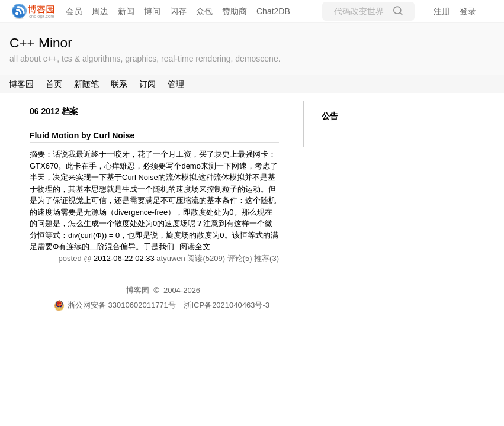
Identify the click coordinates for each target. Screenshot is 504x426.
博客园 (21, 84)
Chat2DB (273, 11)
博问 (152, 11)
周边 (100, 11)
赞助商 (235, 11)
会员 (74, 11)
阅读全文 (195, 246)
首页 (54, 84)
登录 (468, 11)
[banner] (30, 11)
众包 (204, 11)
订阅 (147, 84)
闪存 (178, 11)
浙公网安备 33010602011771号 (115, 305)
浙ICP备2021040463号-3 (227, 305)
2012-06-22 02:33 (124, 258)
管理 (176, 84)
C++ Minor (41, 43)
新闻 (126, 11)
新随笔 (86, 84)
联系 (119, 84)
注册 (442, 11)
